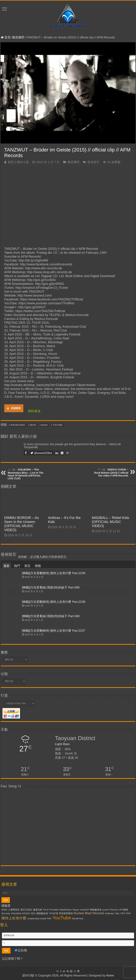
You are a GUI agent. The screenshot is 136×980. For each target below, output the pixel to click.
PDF (49, 919)
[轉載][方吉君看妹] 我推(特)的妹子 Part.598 (51, 616)
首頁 (6, 37)
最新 (7, 566)
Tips (117, 913)
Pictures (114, 910)
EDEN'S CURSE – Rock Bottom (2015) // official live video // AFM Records (111, 473)
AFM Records (18, 425)
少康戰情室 (14, 910)
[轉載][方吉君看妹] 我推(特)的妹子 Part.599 (51, 587)
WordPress (78, 919)
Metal (33, 425)
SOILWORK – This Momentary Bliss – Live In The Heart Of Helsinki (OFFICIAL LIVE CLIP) (26, 474)
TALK (46, 910)
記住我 (21, 950)
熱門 (17, 566)
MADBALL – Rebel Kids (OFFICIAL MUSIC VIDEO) (110, 522)
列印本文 (34, 411)
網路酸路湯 (42, 913)
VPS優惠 (124, 910)
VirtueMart (16, 913)
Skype (76, 910)
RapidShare (65, 910)
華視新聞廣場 (66, 913)
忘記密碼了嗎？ (12, 959)
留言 (27, 566)
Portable (54, 910)
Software (110, 913)
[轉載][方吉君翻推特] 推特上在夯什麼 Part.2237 (54, 631)
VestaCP (84, 910)
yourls (105, 910)
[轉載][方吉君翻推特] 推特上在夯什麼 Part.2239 (54, 573)
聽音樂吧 (18, 37)
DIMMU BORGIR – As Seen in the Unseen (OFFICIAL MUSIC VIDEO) (22, 524)
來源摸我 (14, 408)
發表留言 (93, 162)
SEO (33, 913)
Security (6, 913)
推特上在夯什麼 (14, 918)
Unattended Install (36, 919)
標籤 (38, 566)
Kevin (110, 975)
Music (45, 425)
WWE (4, 910)
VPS (123, 913)
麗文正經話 (26, 910)
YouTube (57, 425)
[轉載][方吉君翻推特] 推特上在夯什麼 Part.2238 (54, 602)
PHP (128, 913)
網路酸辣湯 (96, 910)
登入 (39, 557)
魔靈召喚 (38, 910)
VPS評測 (53, 913)
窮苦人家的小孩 (18, 162)
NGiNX (26, 913)
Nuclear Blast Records (89, 913)
